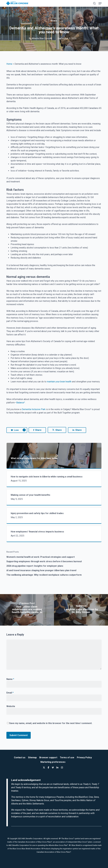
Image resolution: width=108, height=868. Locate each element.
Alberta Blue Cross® (42, 38)
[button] (100, 3)
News (54, 21)
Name (10, 679)
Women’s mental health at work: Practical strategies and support (41, 557)
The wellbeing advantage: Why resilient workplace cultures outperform (44, 575)
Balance (21, 403)
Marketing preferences (53, 762)
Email (10, 693)
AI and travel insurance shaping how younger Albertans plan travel (41, 570)
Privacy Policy (84, 758)
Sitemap (32, 758)
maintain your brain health (59, 382)
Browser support (48, 758)
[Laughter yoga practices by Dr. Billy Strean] (81, 610)
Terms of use (67, 758)
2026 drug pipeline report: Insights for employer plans (35, 566)
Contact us (20, 758)
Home (9, 64)
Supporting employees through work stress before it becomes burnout (44, 561)
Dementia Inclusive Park (34, 409)
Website (11, 706)
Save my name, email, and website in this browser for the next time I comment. (51, 723)
